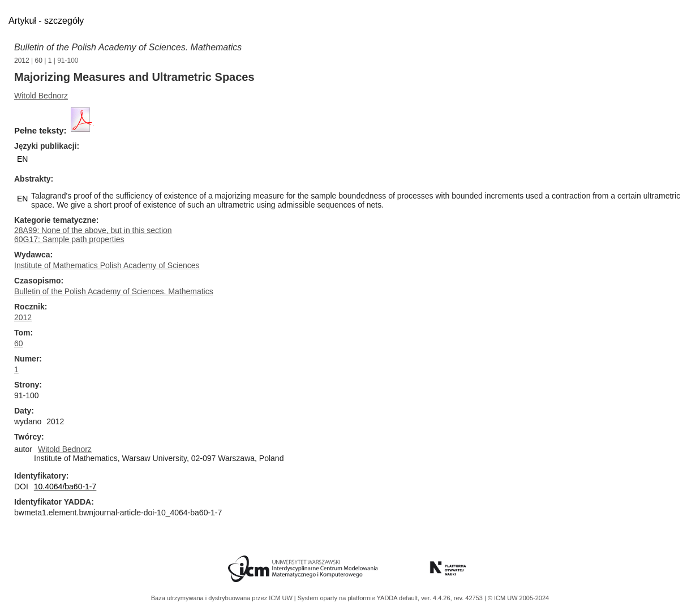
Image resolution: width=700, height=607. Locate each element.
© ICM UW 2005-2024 (518, 598)
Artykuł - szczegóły (46, 21)
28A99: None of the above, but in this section (93, 230)
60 (39, 61)
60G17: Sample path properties (69, 239)
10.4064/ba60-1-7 (65, 487)
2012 (22, 61)
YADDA (388, 598)
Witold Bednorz (41, 96)
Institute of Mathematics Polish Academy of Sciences (107, 265)
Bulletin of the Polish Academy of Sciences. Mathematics (128, 47)
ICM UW (282, 598)
